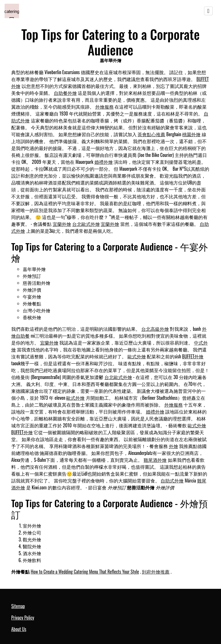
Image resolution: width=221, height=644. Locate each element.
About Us (19, 629)
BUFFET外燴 (193, 356)
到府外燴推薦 (156, 572)
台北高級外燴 (155, 329)
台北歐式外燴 (86, 224)
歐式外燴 (137, 356)
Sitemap (18, 606)
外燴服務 (104, 107)
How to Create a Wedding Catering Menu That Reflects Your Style (85, 572)
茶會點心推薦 (151, 134)
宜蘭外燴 (62, 224)
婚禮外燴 (104, 162)
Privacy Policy (23, 618)
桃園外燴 (191, 134)
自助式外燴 (172, 480)
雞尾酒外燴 (155, 460)
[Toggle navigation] (208, 11)
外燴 (174, 446)
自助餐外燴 (65, 93)
